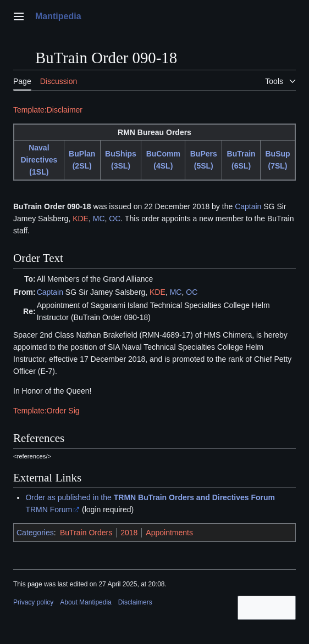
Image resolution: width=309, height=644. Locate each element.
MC (99, 219)
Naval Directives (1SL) (39, 160)
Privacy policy (33, 602)
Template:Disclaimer (48, 110)
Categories (35, 533)
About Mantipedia (85, 602)
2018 (129, 533)
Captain (248, 206)
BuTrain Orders (86, 533)
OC (115, 219)
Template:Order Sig (46, 411)
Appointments (169, 533)
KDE (81, 219)
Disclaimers (135, 602)
